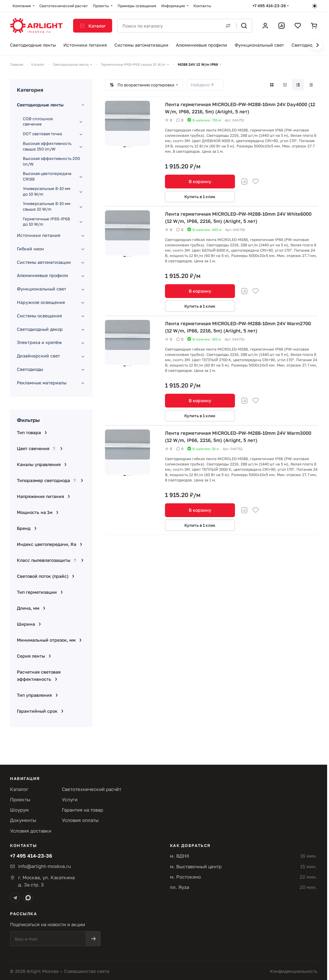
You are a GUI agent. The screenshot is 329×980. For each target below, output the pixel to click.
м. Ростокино (185, 877)
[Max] (28, 898)
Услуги (70, 799)
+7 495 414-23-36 (269, 6)
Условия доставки (31, 831)
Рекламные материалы (42, 383)
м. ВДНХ (180, 856)
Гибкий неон (30, 249)
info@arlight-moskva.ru (45, 866)
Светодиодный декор (40, 329)
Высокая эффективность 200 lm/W (51, 161)
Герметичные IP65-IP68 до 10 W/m (46, 222)
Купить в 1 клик (200, 197)
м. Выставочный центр (196, 866)
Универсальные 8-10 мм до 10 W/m (47, 191)
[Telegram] (15, 898)
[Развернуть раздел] (81, 121)
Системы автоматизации (44, 262)
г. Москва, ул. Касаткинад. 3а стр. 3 (46, 881)
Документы (23, 820)
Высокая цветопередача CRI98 (47, 176)
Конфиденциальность (294, 971)
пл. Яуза (179, 887)
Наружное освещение (41, 302)
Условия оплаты (80, 820)
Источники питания (39, 235)
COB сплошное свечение (38, 121)
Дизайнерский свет (38, 356)
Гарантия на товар (82, 810)
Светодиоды (30, 369)
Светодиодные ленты (40, 105)
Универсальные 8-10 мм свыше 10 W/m (47, 206)
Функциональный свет (42, 289)
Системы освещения (39, 316)
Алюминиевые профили (42, 275)
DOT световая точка (42, 134)
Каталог (19, 789)
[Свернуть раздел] (83, 105)
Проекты (20, 799)
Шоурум (19, 810)
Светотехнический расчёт (92, 789)
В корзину (200, 181)
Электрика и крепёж (39, 342)
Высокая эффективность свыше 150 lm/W (47, 146)
